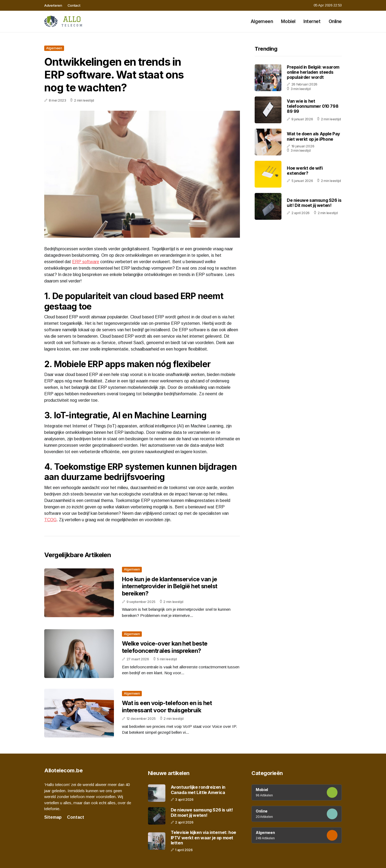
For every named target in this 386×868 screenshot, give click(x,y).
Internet (312, 21)
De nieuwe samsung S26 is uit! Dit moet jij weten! (314, 203)
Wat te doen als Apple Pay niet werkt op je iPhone (313, 136)
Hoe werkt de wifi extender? (305, 171)
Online (335, 21)
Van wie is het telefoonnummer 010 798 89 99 (313, 106)
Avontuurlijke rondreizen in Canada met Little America (198, 790)
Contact (74, 5)
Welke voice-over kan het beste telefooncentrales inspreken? (165, 647)
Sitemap (53, 817)
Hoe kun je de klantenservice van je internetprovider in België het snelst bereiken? (170, 586)
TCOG (50, 520)
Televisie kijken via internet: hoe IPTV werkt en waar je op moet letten (203, 838)
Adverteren (53, 5)
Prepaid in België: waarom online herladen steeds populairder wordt (313, 72)
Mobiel (288, 21)
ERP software (86, 262)
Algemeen (262, 21)
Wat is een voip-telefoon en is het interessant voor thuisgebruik (167, 706)
